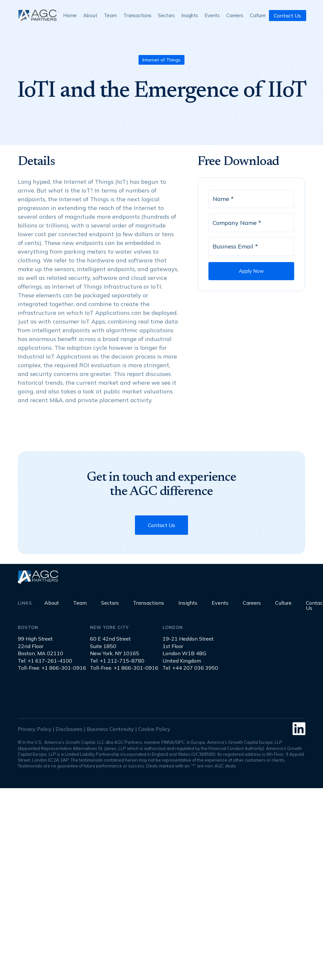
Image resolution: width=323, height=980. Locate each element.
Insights (190, 15)
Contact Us (287, 16)
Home (70, 15)
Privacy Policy (35, 729)
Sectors (166, 15)
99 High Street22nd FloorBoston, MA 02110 (40, 646)
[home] (37, 15)
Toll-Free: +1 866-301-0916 (52, 668)
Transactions (137, 15)
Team (110, 15)
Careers (235, 15)
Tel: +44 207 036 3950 (190, 668)
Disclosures (69, 729)
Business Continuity (110, 729)
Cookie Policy (154, 729)
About (90, 15)
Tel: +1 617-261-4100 (45, 661)
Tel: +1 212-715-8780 (117, 661)
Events (212, 15)
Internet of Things (161, 60)
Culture (258, 15)
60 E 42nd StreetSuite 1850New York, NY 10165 (115, 646)
